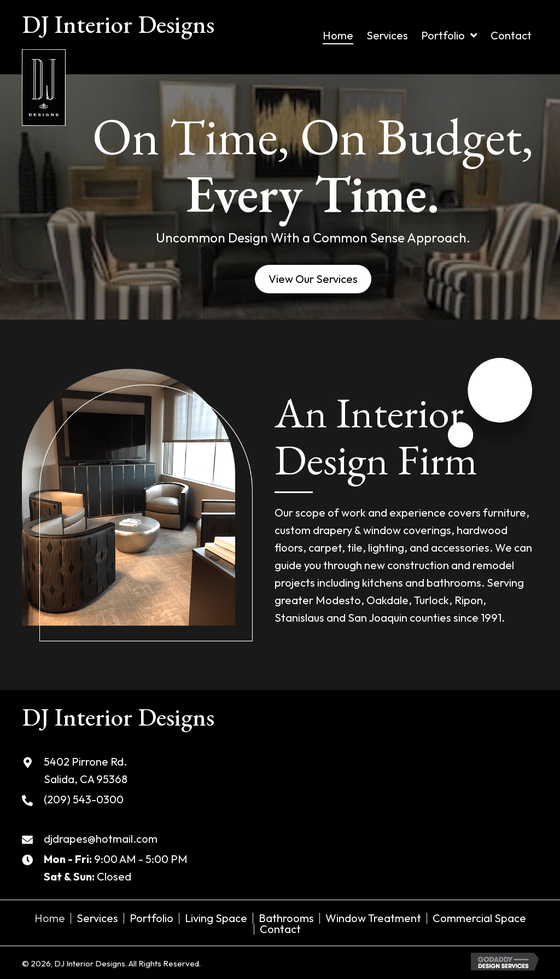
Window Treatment (373, 918)
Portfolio (151, 918)
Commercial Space (479, 918)
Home (50, 918)
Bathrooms (286, 918)
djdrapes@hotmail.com (101, 839)
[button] (313, 279)
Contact (280, 929)
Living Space (216, 918)
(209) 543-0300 (84, 799)
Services (97, 918)
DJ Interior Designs (118, 24)
